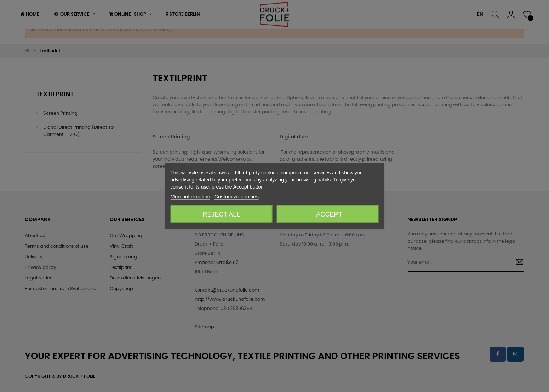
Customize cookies (236, 197)
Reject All (222, 214)
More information (190, 197)
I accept (328, 214)
